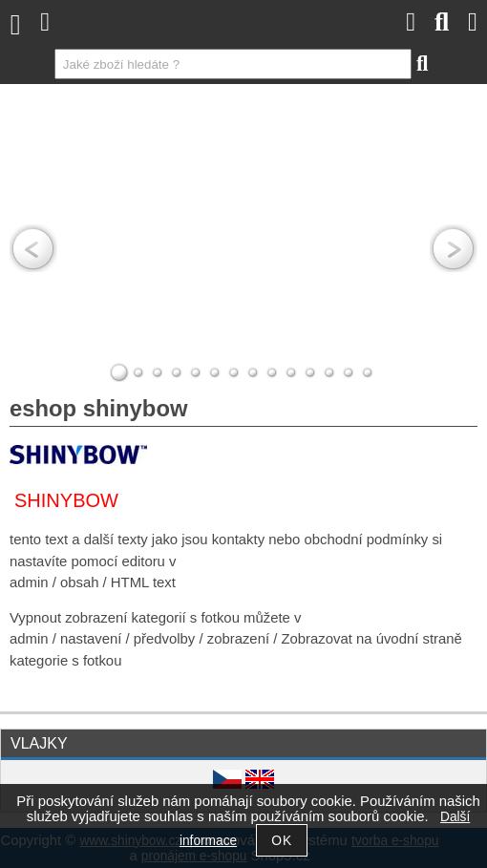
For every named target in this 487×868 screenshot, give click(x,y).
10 (291, 372)
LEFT (33, 248)
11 (310, 372)
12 (329, 372)
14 (368, 372)
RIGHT (454, 248)
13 (349, 372)
